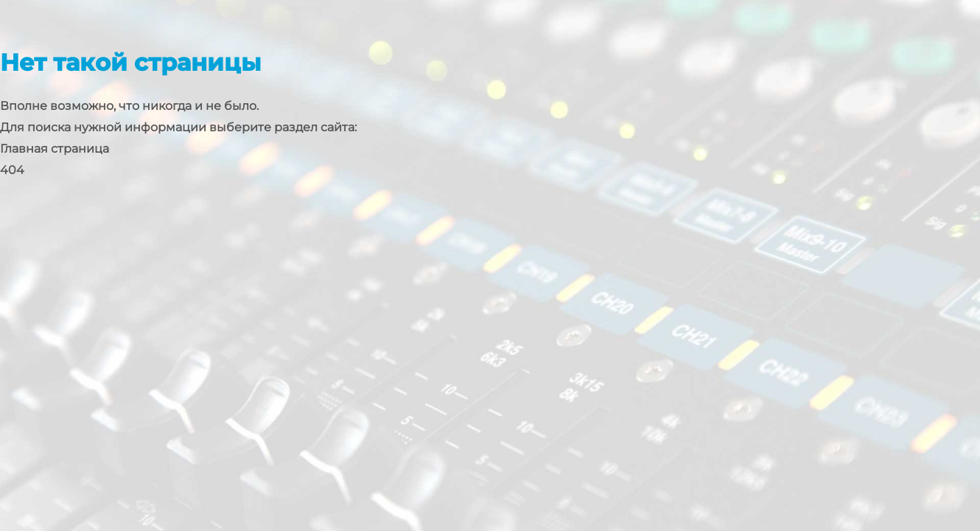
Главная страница (55, 149)
